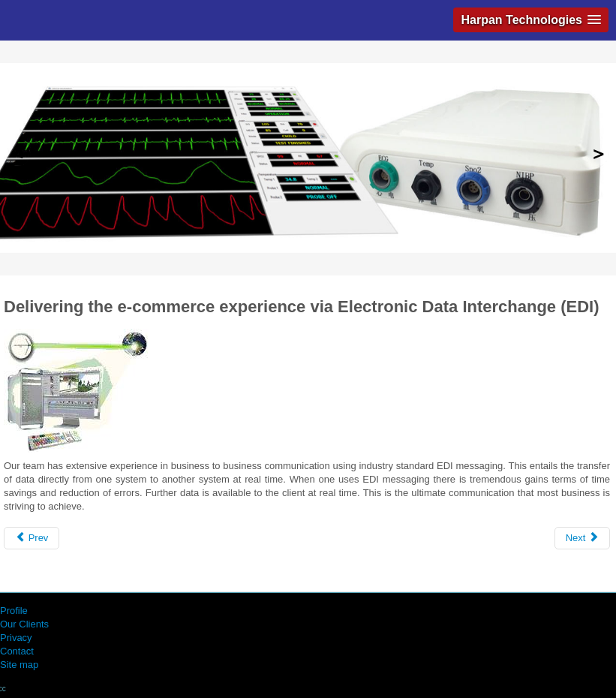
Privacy (16, 638)
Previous (18, 154)
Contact (17, 651)
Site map (19, 665)
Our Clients (24, 624)
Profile (14, 611)
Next (598, 154)
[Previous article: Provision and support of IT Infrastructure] (32, 538)
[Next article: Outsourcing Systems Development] (582, 538)
